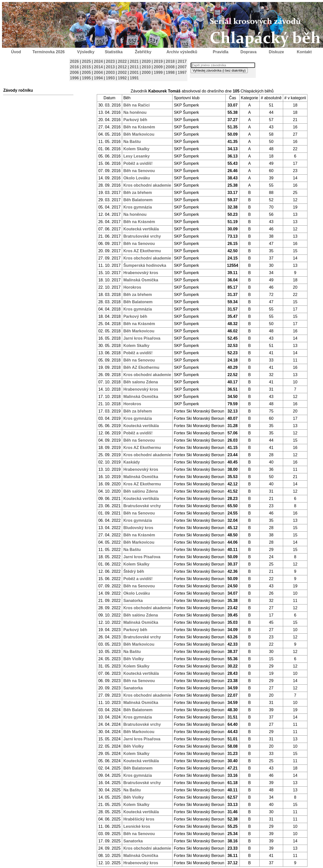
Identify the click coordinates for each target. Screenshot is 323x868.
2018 (170, 61)
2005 (87, 72)
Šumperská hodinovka (145, 265)
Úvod (16, 52)
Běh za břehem (138, 193)
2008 (170, 67)
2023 (110, 61)
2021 (134, 61)
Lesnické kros (137, 826)
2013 (110, 67)
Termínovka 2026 (49, 52)
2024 (98, 61)
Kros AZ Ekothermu (142, 251)
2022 (122, 61)
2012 (122, 67)
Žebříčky (143, 52)
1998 (170, 72)
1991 (134, 78)
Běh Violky (134, 659)
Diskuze (276, 52)
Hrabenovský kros (141, 273)
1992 (122, 78)
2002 (122, 72)
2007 (182, 67)
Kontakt (304, 52)
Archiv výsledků (182, 52)
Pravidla (220, 52)
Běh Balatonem (138, 200)
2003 (110, 72)
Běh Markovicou (139, 134)
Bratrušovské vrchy (142, 236)
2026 (74, 61)
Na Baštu (132, 142)
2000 (146, 72)
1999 (158, 72)
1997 (182, 72)
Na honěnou (135, 112)
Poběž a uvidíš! (138, 163)
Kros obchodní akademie (147, 185)
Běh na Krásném (139, 127)
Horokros (132, 287)
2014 (98, 67)
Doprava (249, 52)
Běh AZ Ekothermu (141, 367)
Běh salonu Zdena (141, 382)
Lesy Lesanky (137, 156)
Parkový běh (135, 120)
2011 (134, 67)
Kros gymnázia (138, 207)
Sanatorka (133, 601)
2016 (74, 67)
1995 (87, 78)
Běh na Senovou (139, 171)
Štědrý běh (134, 571)
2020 (146, 61)
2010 (146, 67)
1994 (98, 78)
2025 (87, 61)
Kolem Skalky (136, 149)
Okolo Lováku (137, 178)
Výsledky (86, 52)
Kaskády (132, 462)
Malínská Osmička (141, 280)
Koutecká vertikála (141, 229)
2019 (158, 61)
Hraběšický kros (139, 819)
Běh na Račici (137, 105)
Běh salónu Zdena (141, 491)
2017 (182, 61)
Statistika (114, 52)
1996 (74, 78)
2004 (98, 72)
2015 (87, 67)
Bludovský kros (138, 528)
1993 (110, 78)
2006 (74, 72)
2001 (134, 72)
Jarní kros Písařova (142, 338)
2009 (158, 67)
